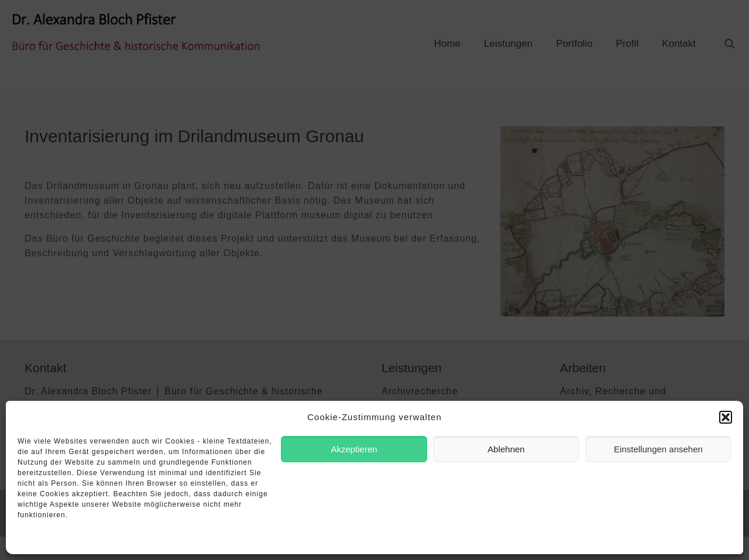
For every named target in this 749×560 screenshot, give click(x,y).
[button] (726, 417)
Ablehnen (506, 449)
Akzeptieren (354, 449)
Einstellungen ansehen (658, 449)
